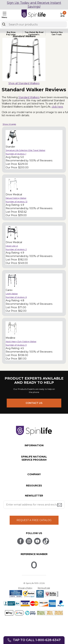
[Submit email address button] (60, 505)
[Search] (4, 24)
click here (57, 107)
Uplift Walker (12, 294)
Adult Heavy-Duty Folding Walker (21, 341)
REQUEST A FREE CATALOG (34, 520)
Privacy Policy (25, 588)
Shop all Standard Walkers (24, 83)
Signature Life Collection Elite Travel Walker (25, 150)
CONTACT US (34, 403)
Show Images (9, 124)
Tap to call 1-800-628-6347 (37, 640)
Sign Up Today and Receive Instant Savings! (34, 5)
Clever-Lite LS (12, 246)
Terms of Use (44, 588)
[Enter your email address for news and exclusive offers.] (34, 505)
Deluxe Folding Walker (16, 198)
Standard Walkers (29, 97)
